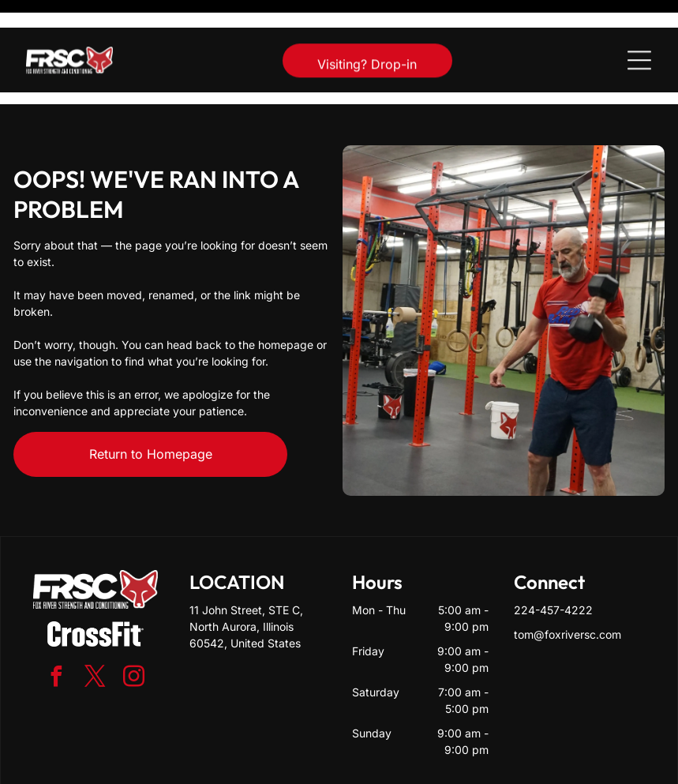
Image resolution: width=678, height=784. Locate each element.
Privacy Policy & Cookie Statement (241, 767)
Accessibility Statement (371, 767)
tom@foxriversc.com (567, 595)
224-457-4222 (553, 570)
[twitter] (96, 639)
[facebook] (57, 639)
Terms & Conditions (469, 767)
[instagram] (134, 639)
